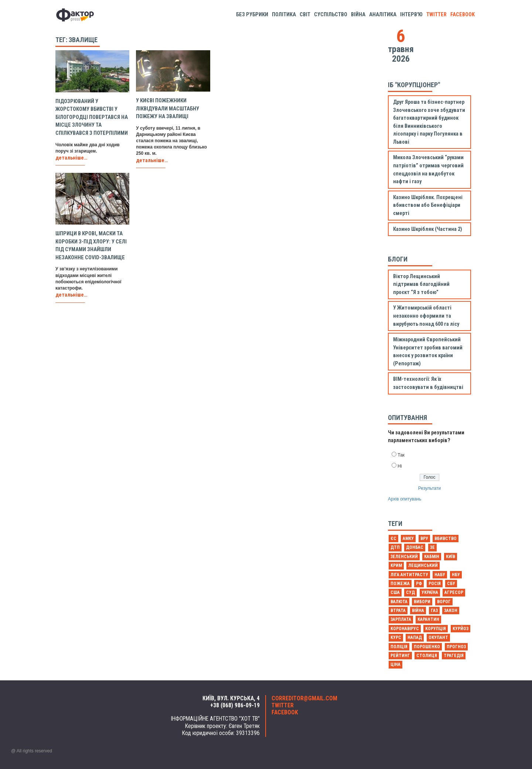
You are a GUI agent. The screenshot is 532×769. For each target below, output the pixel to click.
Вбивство (446, 539)
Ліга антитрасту (409, 575)
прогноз (456, 647)
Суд (410, 592)
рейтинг (400, 656)
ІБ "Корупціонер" (414, 85)
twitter (436, 15)
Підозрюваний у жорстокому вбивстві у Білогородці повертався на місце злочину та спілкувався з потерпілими (92, 117)
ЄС (393, 539)
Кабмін (432, 557)
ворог (444, 602)
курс (396, 638)
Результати (429, 488)
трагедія (454, 656)
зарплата (401, 619)
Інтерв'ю (411, 15)
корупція (436, 629)
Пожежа (400, 584)
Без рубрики (252, 15)
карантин (428, 619)
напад (415, 638)
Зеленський (404, 557)
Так (401, 455)
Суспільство (331, 15)
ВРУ (424, 539)
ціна (395, 664)
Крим (396, 565)
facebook (463, 15)
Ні (400, 466)
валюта (399, 602)
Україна (430, 592)
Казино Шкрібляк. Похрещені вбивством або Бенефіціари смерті (428, 205)
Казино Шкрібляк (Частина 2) (428, 229)
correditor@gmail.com (304, 698)
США (395, 592)
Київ (451, 557)
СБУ (451, 584)
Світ (305, 15)
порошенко (427, 647)
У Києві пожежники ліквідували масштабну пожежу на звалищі (168, 109)
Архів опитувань (405, 499)
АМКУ (408, 539)
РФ (419, 584)
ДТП (395, 547)
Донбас (415, 547)
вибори (422, 602)
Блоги (398, 259)
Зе (432, 547)
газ (434, 611)
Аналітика (383, 15)
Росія (435, 584)
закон (451, 611)
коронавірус (405, 629)
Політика (284, 15)
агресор (454, 592)
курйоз (461, 629)
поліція (399, 647)
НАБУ (440, 575)
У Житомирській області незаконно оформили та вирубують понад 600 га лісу (426, 316)
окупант (438, 638)
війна (418, 611)
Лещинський (423, 565)
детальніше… (71, 158)
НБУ (456, 575)
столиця (427, 656)
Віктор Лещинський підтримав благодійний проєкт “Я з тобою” (421, 284)
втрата (398, 611)
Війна (358, 15)
